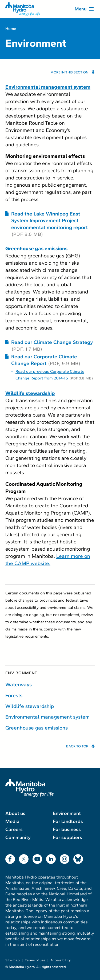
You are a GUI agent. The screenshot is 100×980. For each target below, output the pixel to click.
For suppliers (67, 837)
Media (12, 821)
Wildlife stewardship (30, 706)
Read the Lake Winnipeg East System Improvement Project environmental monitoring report (49, 220)
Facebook (10, 858)
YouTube (37, 858)
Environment (21, 673)
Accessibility (61, 960)
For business (67, 829)
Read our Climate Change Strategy (52, 342)
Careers (14, 829)
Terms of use (35, 960)
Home (11, 29)
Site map (13, 960)
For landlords (68, 821)
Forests (14, 695)
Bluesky (78, 858)
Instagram (65, 858)
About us (15, 813)
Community (18, 837)
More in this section (69, 72)
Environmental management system (47, 717)
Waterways (19, 685)
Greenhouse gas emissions (37, 728)
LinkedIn (51, 858)
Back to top (77, 746)
